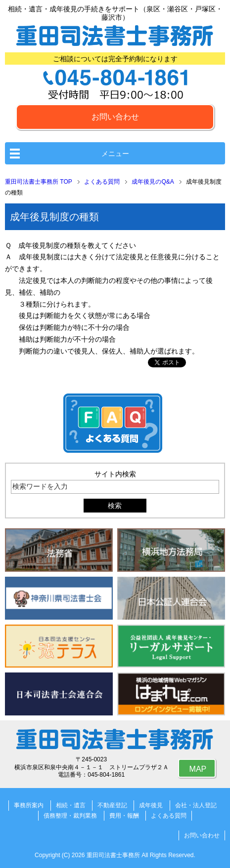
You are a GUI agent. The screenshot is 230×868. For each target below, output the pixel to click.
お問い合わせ (115, 117)
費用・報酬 (124, 816)
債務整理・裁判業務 (70, 816)
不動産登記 (112, 805)
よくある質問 (169, 816)
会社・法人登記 (196, 805)
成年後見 (151, 805)
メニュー (115, 154)
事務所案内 (29, 805)
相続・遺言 (71, 805)
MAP (198, 769)
